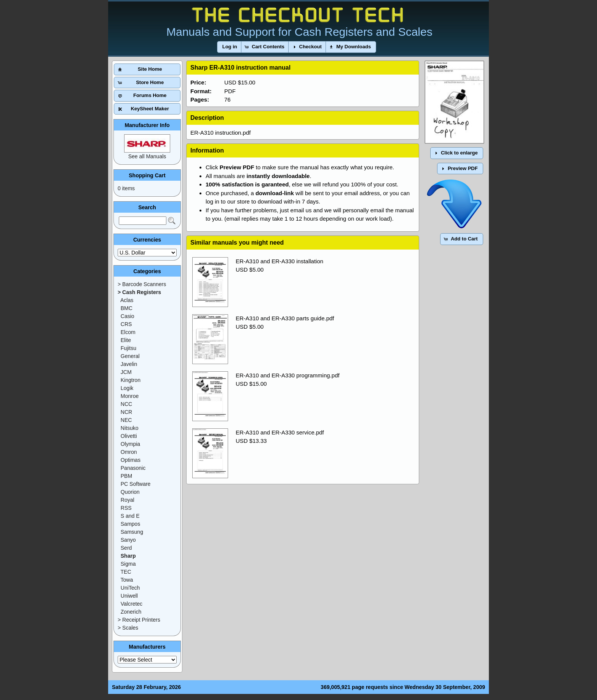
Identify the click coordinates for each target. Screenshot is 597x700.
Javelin (129, 364)
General (130, 356)
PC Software (136, 484)
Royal (128, 500)
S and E (130, 516)
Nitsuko (130, 428)
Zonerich (131, 612)
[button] (230, 47)
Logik (127, 388)
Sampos (130, 524)
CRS (126, 324)
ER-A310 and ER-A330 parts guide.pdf (285, 318)
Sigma (128, 564)
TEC (126, 572)
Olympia (130, 444)
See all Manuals (147, 156)
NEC (126, 420)
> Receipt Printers (139, 620)
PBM (126, 476)
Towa (127, 580)
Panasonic (133, 468)
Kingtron (131, 380)
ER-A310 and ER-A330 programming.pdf (288, 375)
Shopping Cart (147, 175)
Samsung (132, 532)
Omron (129, 452)
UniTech (130, 588)
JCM (126, 372)
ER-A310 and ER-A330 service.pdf (280, 432)
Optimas (131, 460)
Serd (126, 548)
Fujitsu (128, 348)
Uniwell (129, 596)
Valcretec (132, 604)
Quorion (130, 492)
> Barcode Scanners (142, 284)
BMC (127, 308)
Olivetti (129, 436)
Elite (126, 340)
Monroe (130, 396)
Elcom (128, 332)
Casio (128, 316)
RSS (126, 508)
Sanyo (128, 540)
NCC (126, 404)
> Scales (128, 628)
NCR (126, 412)
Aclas (127, 300)
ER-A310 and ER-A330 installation (279, 261)
